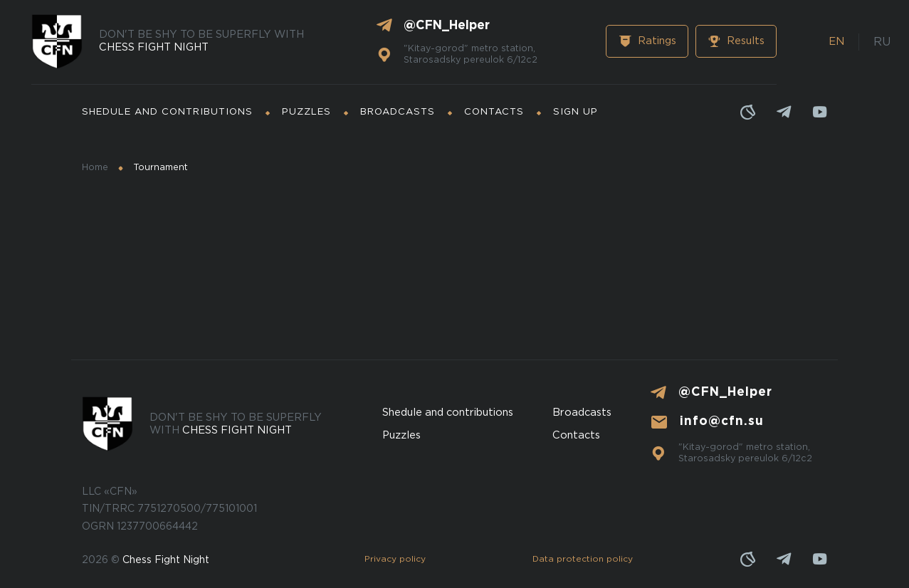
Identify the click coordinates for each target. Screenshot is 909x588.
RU (882, 42)
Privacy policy (395, 559)
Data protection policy (583, 559)
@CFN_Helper (447, 26)
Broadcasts (398, 112)
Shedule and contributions (167, 112)
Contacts (494, 112)
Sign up (576, 112)
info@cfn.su (722, 421)
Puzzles (306, 112)
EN (836, 42)
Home (95, 168)
